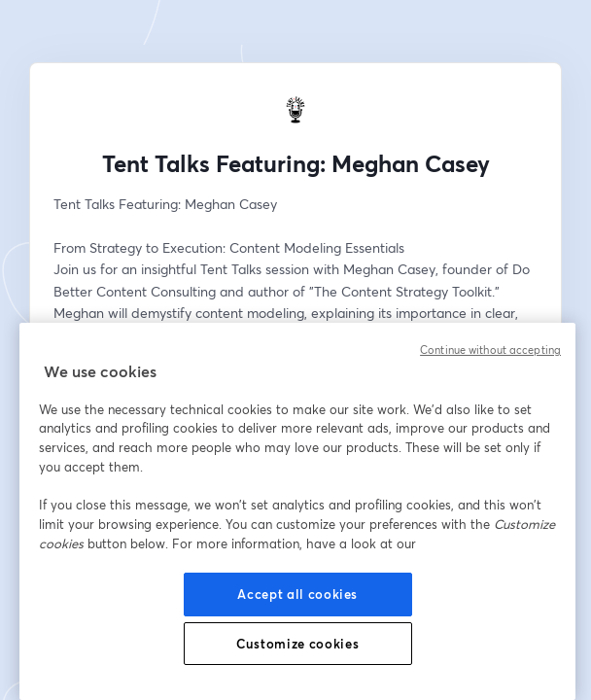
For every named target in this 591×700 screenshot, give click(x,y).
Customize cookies (297, 644)
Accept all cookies (297, 594)
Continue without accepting (490, 350)
